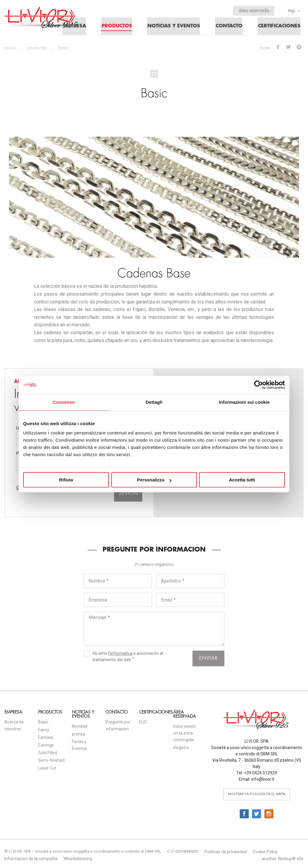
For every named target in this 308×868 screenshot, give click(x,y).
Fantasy (46, 739)
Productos (114, 27)
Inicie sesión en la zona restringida (185, 734)
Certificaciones (279, 27)
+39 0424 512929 (260, 774)
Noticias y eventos (171, 27)
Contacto (227, 27)
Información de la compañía (31, 860)
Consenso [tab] (64, 402)
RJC (143, 723)
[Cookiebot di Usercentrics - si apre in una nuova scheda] (259, 385)
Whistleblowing (78, 860)
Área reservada (253, 11)
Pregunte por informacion (118, 727)
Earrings (46, 747)
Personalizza (154, 480)
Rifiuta (66, 480)
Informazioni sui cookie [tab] (244, 402)
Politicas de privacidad (226, 853)
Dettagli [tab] (154, 402)
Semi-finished (51, 762)
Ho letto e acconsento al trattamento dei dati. (123, 658)
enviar (208, 660)
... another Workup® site (281, 860)
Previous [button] (20, 126)
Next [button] (288, 126)
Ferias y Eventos (80, 746)
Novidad (80, 728)
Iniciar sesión (128, 492)
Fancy (44, 731)
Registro (181, 749)
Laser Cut (47, 770)
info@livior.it (263, 781)
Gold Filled (48, 754)
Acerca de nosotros (14, 727)
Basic (43, 723)
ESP (294, 11)
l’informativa (120, 655)
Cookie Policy (265, 853)
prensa (79, 736)
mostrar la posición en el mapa (257, 796)
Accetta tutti (242, 480)
